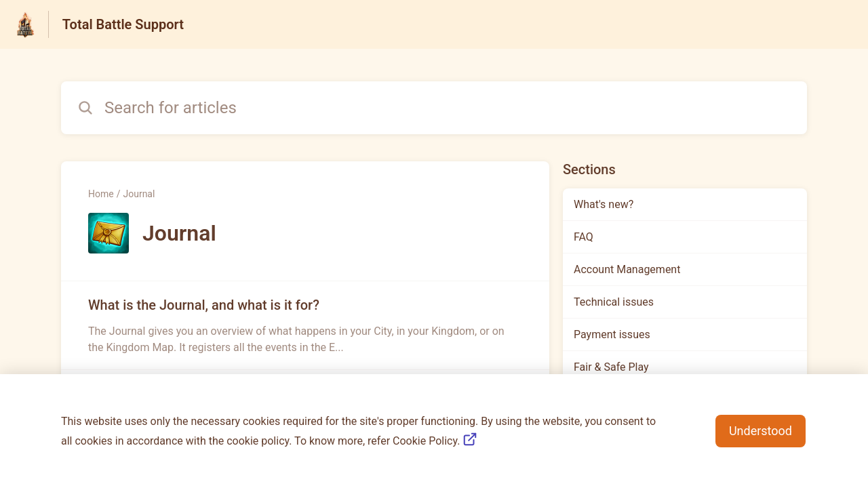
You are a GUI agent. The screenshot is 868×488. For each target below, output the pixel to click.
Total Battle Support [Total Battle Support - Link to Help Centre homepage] (123, 24)
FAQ (584, 237)
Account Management (627, 269)
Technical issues (614, 302)
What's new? (604, 204)
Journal (139, 194)
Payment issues (612, 334)
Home (101, 194)
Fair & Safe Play (611, 367)
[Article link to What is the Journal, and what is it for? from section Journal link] (305, 325)
